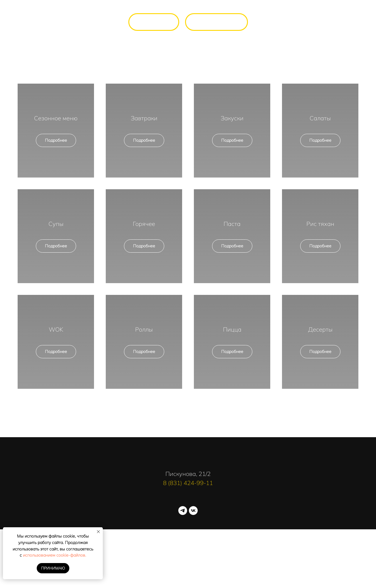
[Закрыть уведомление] (98, 532)
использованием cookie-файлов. (54, 555)
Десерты (320, 329)
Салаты (320, 118)
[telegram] (183, 511)
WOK (56, 329)
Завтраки (144, 118)
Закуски (232, 118)
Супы (56, 224)
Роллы (144, 329)
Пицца (232, 329)
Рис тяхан (320, 224)
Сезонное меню (56, 118)
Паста (232, 224)
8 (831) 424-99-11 (188, 483)
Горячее (144, 224)
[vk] (193, 511)
